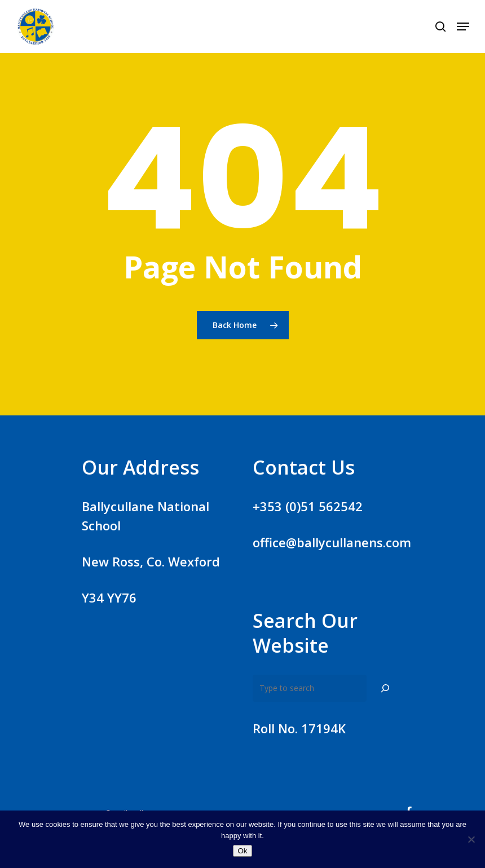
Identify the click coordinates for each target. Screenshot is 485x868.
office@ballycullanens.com (332, 542)
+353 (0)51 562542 (308, 506)
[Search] (385, 688)
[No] (471, 839)
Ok (242, 851)
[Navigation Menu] (463, 26)
